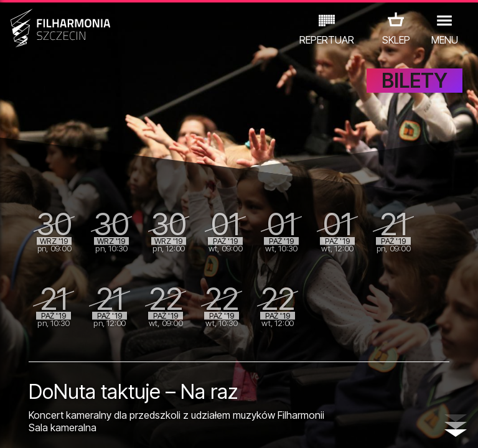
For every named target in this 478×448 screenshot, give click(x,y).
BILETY (415, 92)
